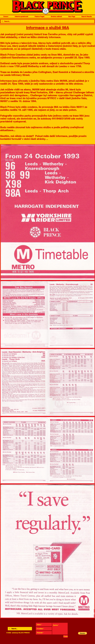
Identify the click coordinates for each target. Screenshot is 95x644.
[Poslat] (66, 636)
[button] (82, 633)
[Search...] (47, 21)
